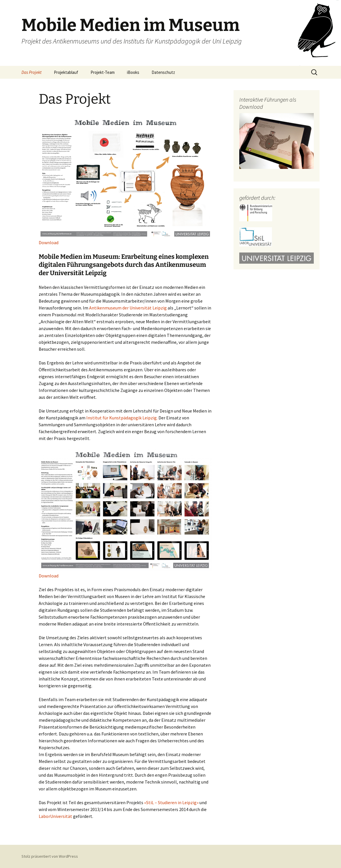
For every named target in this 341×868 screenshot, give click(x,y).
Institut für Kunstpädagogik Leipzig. (122, 418)
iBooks (133, 72)
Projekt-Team (103, 72)
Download (49, 242)
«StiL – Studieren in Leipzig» (171, 802)
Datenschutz (163, 72)
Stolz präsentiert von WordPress (50, 856)
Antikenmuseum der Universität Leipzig (128, 308)
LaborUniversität (55, 816)
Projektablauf (66, 72)
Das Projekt (32, 72)
